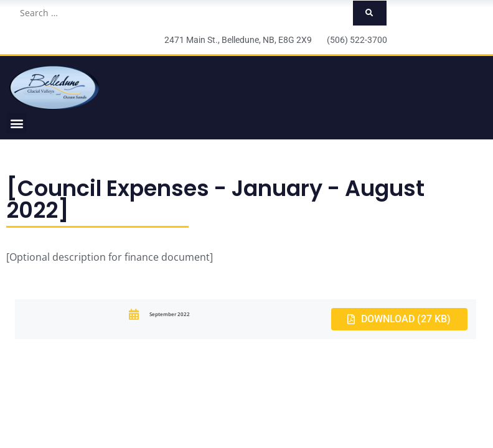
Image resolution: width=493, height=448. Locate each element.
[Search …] (182, 13)
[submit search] (369, 13)
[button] (16, 123)
